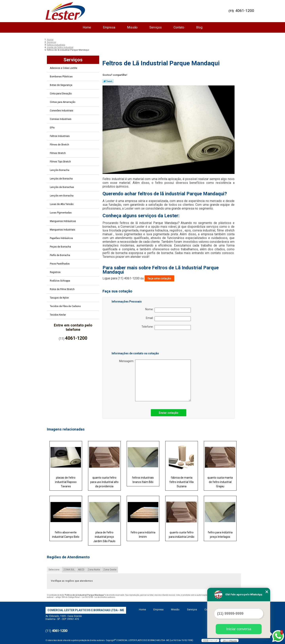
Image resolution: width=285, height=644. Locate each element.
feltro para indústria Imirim (143, 535)
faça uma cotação (159, 278)
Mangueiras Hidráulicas (63, 221)
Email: (168, 319)
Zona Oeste (110, 570)
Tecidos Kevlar (58, 315)
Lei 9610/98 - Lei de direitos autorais (99, 597)
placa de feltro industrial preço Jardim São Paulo (104, 537)
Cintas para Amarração (63, 102)
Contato (179, 27)
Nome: (168, 310)
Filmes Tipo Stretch (61, 162)
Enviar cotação (169, 413)
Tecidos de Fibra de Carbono (66, 306)
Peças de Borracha (61, 247)
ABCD (81, 570)
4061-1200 (245, 11)
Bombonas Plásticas (62, 77)
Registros (56, 272)
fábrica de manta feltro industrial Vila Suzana (181, 482)
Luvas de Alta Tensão (62, 204)
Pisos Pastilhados (60, 264)
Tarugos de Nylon (60, 298)
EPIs (53, 128)
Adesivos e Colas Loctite (64, 68)
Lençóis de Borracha (62, 179)
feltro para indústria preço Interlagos (220, 535)
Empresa (109, 27)
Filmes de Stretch (60, 145)
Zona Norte (94, 570)
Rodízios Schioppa (60, 281)
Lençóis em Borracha (62, 196)
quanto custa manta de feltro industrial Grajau (220, 482)
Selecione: (54, 570)
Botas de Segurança (61, 85)
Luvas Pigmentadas (61, 213)
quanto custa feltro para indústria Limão (182, 535)
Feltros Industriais (60, 136)
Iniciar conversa (239, 629)
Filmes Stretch (58, 153)
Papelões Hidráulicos (62, 238)
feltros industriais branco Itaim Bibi (143, 480)
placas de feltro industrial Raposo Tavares (66, 482)
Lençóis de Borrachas (62, 187)
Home (87, 27)
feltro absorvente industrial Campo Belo (66, 535)
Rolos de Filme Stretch (63, 289)
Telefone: (166, 327)
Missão (132, 27)
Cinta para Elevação (61, 94)
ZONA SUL (69, 570)
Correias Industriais (61, 119)
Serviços (156, 27)
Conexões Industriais (62, 111)
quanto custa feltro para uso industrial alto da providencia (104, 482)
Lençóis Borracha (60, 170)
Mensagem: (155, 380)
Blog (199, 27)
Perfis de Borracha (60, 255)
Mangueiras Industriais (63, 230)
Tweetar (108, 81)
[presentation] (137, 341)
